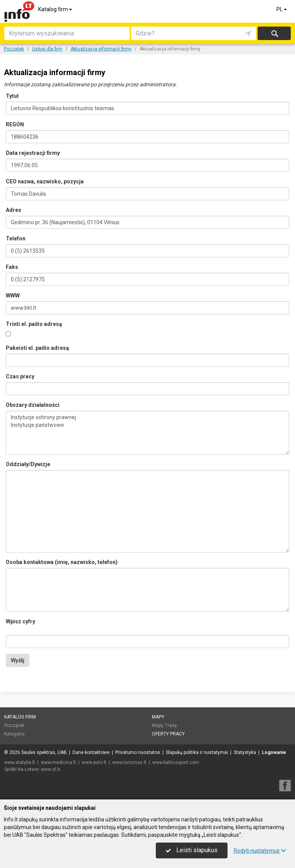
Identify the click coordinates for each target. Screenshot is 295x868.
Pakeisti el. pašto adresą (37, 348)
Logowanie (274, 752)
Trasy (171, 725)
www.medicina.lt (58, 762)
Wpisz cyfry (20, 621)
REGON (15, 124)
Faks (12, 267)
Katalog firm (56, 9)
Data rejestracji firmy (33, 153)
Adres (13, 210)
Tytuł (12, 96)
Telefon (16, 238)
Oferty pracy (168, 734)
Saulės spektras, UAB (44, 752)
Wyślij (18, 660)
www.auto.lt (94, 762)
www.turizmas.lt (129, 762)
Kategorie (14, 734)
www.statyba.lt (20, 762)
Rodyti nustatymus (260, 851)
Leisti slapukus (192, 850)
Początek (14, 725)
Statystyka (245, 752)
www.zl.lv (51, 769)
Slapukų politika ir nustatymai (197, 752)
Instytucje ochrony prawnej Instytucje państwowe (147, 433)
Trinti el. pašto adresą (34, 324)
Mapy (158, 717)
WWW (13, 295)
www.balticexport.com (176, 762)
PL (282, 9)
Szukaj (274, 33)
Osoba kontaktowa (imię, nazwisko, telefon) (62, 562)
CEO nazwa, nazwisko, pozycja (45, 181)
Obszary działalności (33, 405)
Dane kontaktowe (91, 752)
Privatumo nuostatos (138, 752)
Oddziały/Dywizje (28, 464)
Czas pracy (20, 376)
